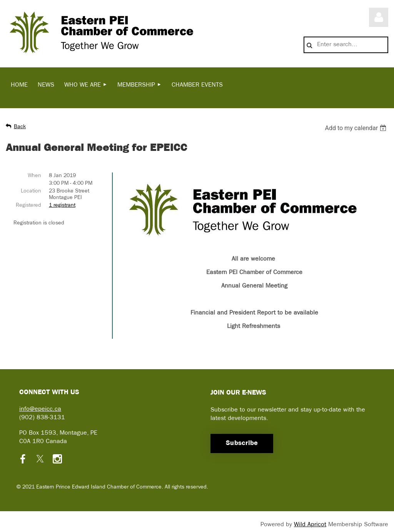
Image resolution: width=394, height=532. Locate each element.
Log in (379, 17)
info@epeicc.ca (40, 409)
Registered (28, 205)
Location (31, 191)
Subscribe (242, 443)
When (34, 176)
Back (20, 127)
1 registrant (62, 205)
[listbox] (356, 128)
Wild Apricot (310, 525)
